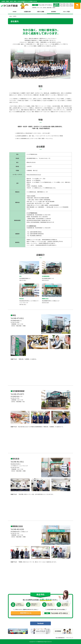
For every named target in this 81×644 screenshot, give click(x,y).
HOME (15, 12)
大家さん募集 (40, 12)
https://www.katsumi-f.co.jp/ (34, 175)
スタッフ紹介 (67, 12)
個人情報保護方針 (60, 638)
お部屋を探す (27, 12)
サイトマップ (70, 638)
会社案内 (54, 12)
